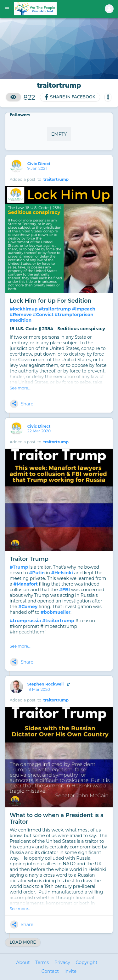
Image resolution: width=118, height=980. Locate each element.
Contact (50, 971)
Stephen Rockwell (50, 685)
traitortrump (56, 179)
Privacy (62, 962)
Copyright (87, 962)
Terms (42, 962)
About (23, 962)
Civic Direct (39, 164)
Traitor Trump (29, 559)
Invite (71, 971)
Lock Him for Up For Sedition (51, 301)
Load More (23, 942)
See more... (20, 388)
